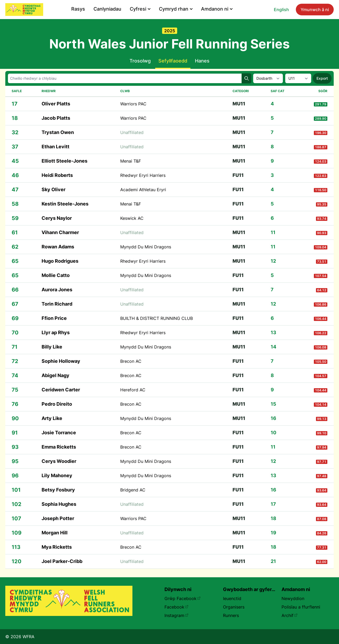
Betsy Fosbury (58, 490)
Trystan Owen (58, 132)
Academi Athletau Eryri (143, 190)
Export (322, 78)
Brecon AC (131, 361)
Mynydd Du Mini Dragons (146, 247)
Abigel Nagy (55, 375)
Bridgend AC (133, 490)
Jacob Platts (56, 118)
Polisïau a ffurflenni (301, 607)
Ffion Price (54, 318)
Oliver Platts (56, 104)
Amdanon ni (217, 9)
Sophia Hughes (59, 504)
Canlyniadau (107, 9)
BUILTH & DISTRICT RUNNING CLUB (157, 318)
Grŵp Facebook (183, 598)
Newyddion (293, 598)
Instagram (177, 615)
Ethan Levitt (55, 147)
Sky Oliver (53, 189)
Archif (290, 615)
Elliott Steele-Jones (64, 161)
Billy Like (52, 347)
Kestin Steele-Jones (65, 204)
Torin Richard (57, 304)
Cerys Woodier (59, 461)
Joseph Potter (58, 518)
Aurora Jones (57, 290)
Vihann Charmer (60, 232)
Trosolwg (140, 61)
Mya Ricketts (57, 547)
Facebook (177, 607)
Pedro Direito (57, 404)
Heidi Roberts (57, 175)
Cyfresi (140, 9)
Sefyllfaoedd (173, 61)
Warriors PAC (133, 104)
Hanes (202, 61)
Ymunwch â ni (315, 10)
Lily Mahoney (57, 475)
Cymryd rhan (176, 9)
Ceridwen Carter (61, 390)
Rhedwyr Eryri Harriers (143, 175)
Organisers (234, 607)
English (281, 10)
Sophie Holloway (61, 361)
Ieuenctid (232, 598)
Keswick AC (132, 218)
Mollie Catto (56, 275)
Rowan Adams (58, 247)
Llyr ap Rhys (56, 332)
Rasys (78, 9)
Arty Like (52, 418)
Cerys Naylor (57, 218)
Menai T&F (131, 161)
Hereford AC (133, 390)
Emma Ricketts (59, 447)
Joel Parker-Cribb (62, 561)
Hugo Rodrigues (60, 261)
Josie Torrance (59, 433)
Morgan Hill (55, 533)
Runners (231, 615)
